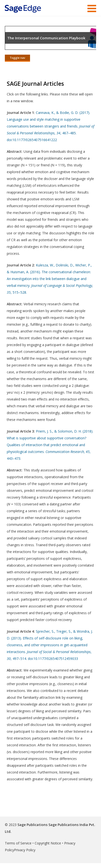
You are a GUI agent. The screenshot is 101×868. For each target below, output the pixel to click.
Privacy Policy (25, 850)
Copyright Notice (48, 843)
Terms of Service (18, 843)
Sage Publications (32, 825)
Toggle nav (17, 58)
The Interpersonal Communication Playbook (46, 38)
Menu (92, 9)
